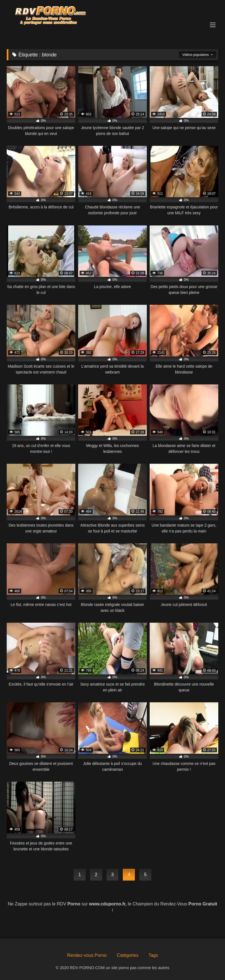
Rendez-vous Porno (87, 955)
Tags (153, 955)
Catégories (127, 955)
